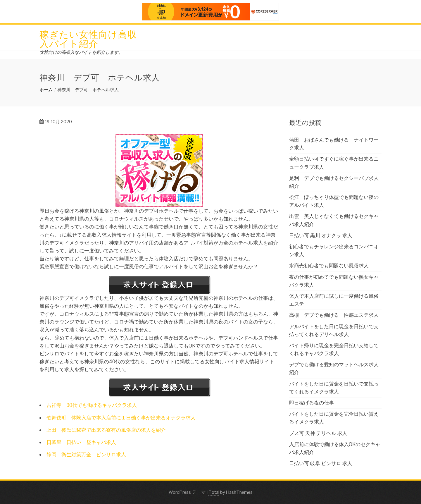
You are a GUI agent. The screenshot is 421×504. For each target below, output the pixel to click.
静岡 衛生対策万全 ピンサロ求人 (86, 455)
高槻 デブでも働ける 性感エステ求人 (334, 315)
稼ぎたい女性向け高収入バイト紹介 (88, 38)
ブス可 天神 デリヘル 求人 (318, 433)
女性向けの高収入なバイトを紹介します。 (81, 52)
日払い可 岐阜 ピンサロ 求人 (321, 463)
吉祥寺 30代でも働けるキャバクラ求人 (92, 405)
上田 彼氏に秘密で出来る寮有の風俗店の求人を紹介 (106, 430)
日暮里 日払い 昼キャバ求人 (81, 442)
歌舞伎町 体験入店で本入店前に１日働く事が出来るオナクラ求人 (121, 418)
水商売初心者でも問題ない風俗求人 (329, 266)
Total (214, 492)
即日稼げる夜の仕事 (312, 403)
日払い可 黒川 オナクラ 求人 (321, 235)
